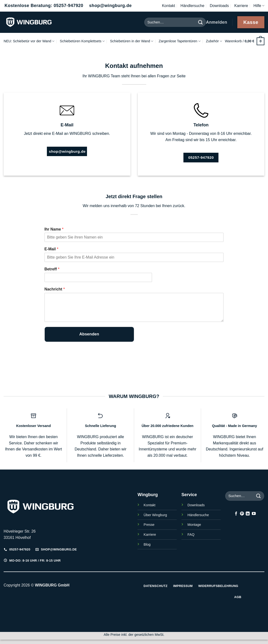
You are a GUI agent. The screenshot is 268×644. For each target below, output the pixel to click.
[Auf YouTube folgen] (254, 514)
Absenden (89, 334)
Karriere (241, 6)
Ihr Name (54, 229)
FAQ (191, 535)
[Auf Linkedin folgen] (248, 514)
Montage (194, 525)
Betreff (52, 269)
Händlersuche (192, 6)
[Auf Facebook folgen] (236, 514)
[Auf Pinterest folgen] (242, 514)
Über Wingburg (155, 515)
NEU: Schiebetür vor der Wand (29, 41)
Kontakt (168, 6)
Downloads (219, 6)
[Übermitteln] (259, 496)
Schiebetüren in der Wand (132, 41)
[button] (245, 41)
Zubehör (214, 41)
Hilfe (259, 6)
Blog (147, 544)
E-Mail (51, 249)
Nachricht (55, 289)
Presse (149, 525)
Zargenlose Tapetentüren (180, 41)
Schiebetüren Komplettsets (82, 41)
